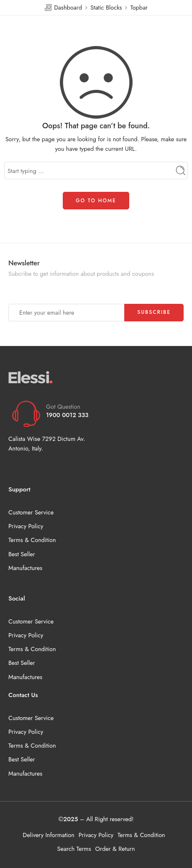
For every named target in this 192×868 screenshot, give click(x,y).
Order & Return (115, 849)
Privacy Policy (26, 526)
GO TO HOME (96, 201)
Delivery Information (48, 835)
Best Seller (22, 554)
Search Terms (74, 849)
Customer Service (31, 512)
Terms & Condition (32, 540)
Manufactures (25, 568)
